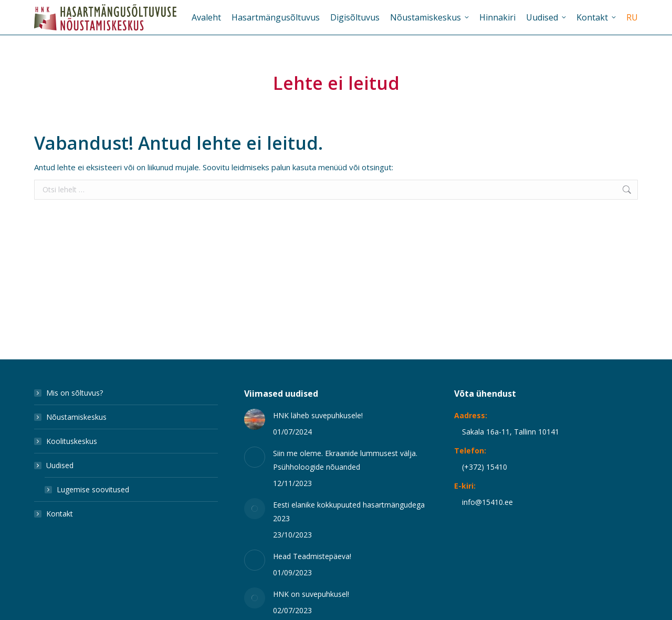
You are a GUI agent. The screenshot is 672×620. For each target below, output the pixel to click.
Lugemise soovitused (93, 489)
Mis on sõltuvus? (75, 393)
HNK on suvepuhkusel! (311, 594)
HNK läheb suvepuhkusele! (318, 415)
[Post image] (255, 419)
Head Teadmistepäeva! (312, 556)
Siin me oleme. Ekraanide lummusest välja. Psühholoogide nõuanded (345, 460)
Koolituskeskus (72, 441)
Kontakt (60, 514)
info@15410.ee (487, 502)
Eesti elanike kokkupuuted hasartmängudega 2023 (349, 512)
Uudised (55, 465)
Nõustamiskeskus (76, 417)
